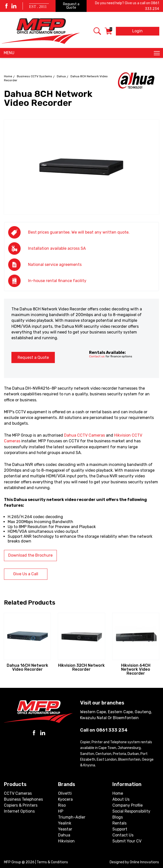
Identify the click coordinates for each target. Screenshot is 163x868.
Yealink (65, 823)
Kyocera (65, 799)
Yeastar (65, 829)
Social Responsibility (131, 811)
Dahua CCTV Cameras (84, 435)
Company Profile (128, 805)
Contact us (97, 356)
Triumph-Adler (72, 817)
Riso (62, 805)
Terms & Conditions (52, 862)
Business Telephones (23, 799)
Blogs (118, 817)
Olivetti (65, 793)
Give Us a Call (26, 574)
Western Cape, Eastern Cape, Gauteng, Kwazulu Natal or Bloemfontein (116, 715)
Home (8, 76)
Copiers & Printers (21, 805)
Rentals (119, 823)
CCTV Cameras (18, 793)
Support (120, 829)
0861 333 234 (112, 730)
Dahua (61, 76)
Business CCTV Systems (34, 76)
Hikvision (66, 841)
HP (61, 811)
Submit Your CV (127, 841)
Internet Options (19, 811)
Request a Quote (71, 6)
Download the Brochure (30, 555)
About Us (121, 799)
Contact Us (123, 835)
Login (137, 31)
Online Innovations (144, 862)
